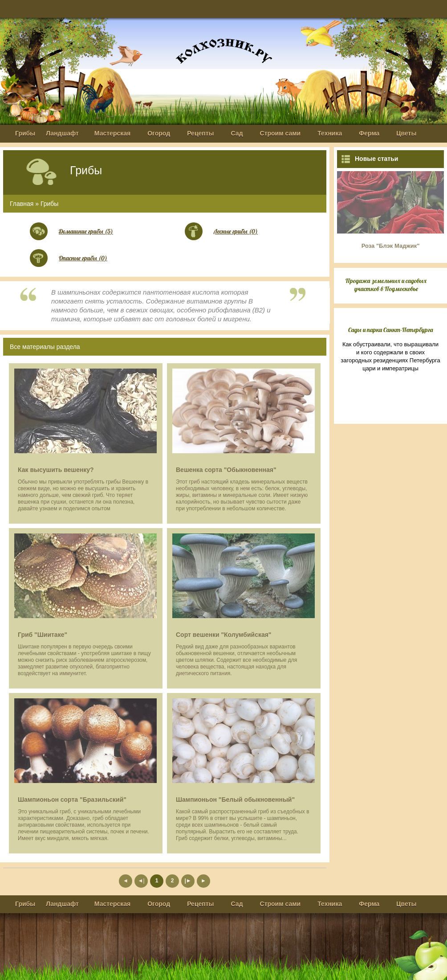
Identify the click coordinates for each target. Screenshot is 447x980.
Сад (237, 133)
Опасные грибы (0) (83, 258)
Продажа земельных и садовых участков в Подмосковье (386, 285)
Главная (22, 204)
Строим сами (280, 133)
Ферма (369, 133)
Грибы (25, 133)
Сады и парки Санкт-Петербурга (391, 330)
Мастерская (112, 133)
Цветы (406, 133)
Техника (330, 133)
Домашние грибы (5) (86, 231)
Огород (159, 133)
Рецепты (200, 133)
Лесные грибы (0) (236, 231)
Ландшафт (62, 133)
